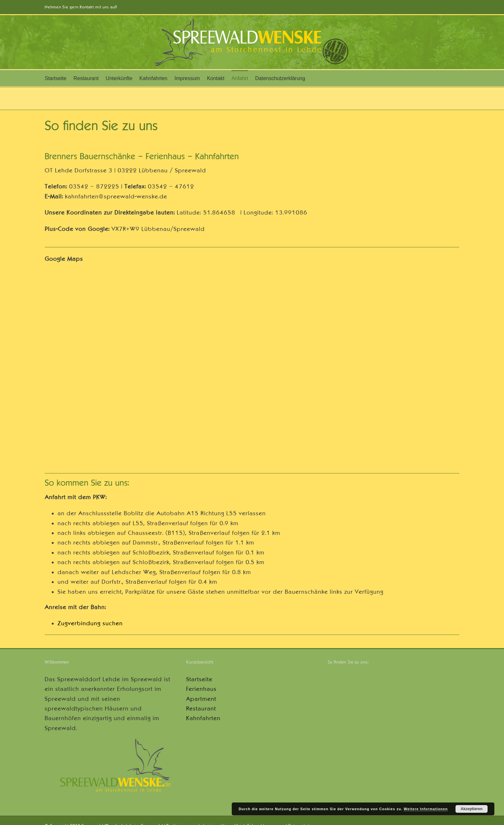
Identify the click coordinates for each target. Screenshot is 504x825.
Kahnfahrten (203, 718)
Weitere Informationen (426, 809)
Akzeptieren (472, 809)
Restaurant (201, 709)
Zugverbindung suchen (90, 623)
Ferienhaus (201, 689)
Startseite (199, 679)
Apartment (201, 699)
